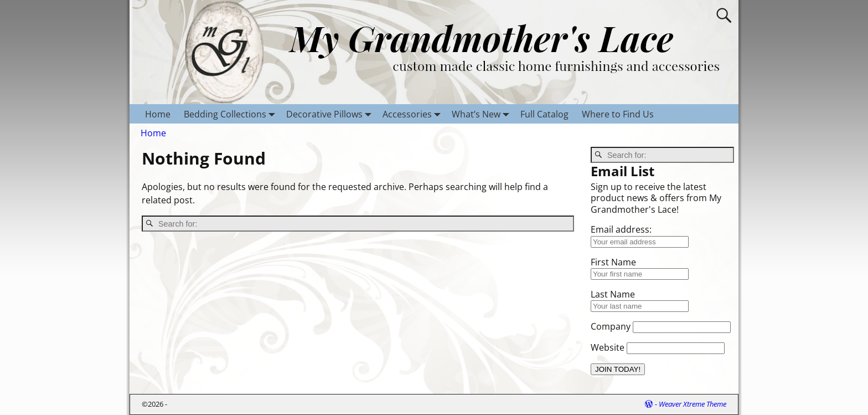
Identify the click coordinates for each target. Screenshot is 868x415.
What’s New (483, 114)
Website (608, 347)
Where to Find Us (618, 114)
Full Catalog (544, 114)
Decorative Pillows (331, 114)
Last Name (613, 294)
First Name (613, 262)
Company (611, 326)
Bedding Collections (232, 114)
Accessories (414, 114)
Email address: (621, 229)
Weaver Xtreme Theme (693, 404)
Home (158, 114)
